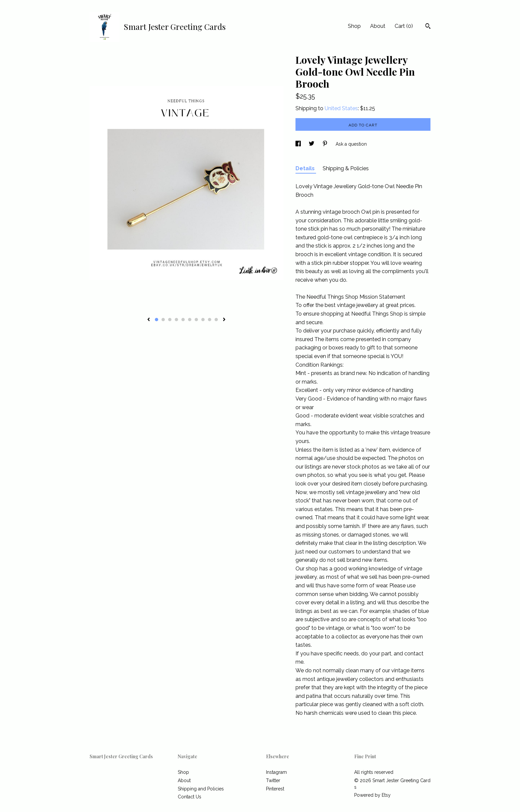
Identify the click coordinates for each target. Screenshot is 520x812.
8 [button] (203, 320)
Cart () (404, 26)
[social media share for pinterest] (326, 144)
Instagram (276, 772)
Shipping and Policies (201, 789)
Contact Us (190, 797)
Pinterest (275, 789)
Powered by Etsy (372, 795)
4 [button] (176, 320)
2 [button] (163, 320)
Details (306, 168)
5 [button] (183, 320)
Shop (354, 26)
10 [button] (216, 320)
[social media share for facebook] (299, 144)
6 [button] (190, 320)
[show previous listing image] (149, 320)
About (378, 26)
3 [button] (170, 320)
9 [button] (210, 320)
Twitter (273, 780)
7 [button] (196, 320)
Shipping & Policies (346, 168)
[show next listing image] (224, 320)
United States (341, 108)
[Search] (428, 27)
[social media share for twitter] (312, 144)
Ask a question (351, 144)
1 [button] (157, 320)
